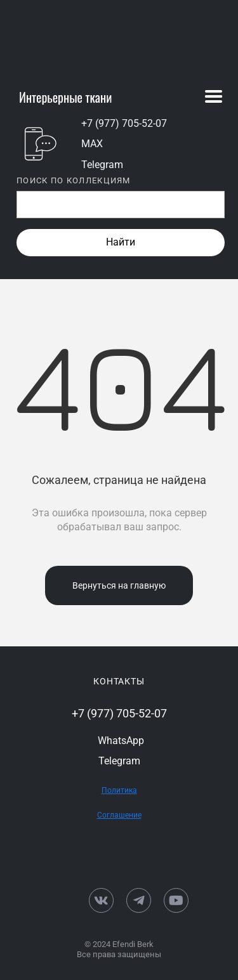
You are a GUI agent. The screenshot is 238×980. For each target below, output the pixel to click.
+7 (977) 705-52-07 (124, 123)
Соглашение (119, 815)
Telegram (102, 165)
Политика (119, 790)
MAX (92, 144)
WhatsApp (121, 741)
